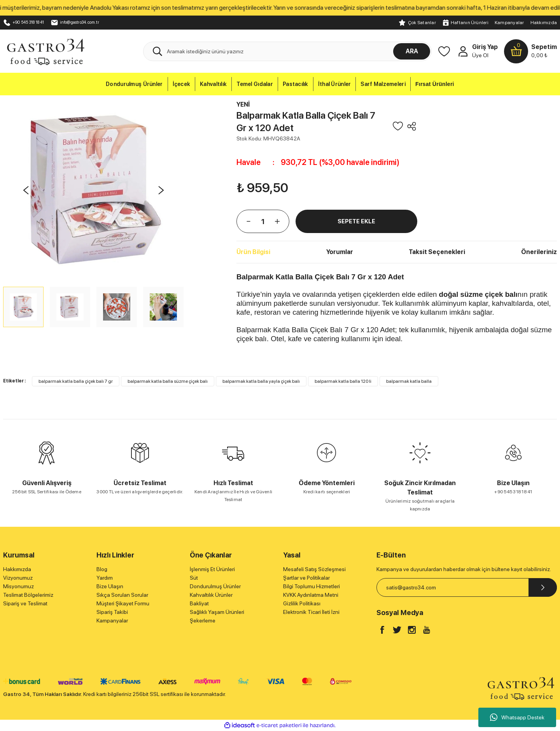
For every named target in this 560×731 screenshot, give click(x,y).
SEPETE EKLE (356, 221)
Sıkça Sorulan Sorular (122, 595)
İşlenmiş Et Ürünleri (212, 569)
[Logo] (45, 51)
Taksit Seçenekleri (437, 252)
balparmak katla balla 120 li (343, 381)
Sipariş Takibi (112, 612)
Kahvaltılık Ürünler (211, 595)
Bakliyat (199, 603)
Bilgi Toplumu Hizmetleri (311, 586)
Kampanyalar (509, 23)
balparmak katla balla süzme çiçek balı (168, 381)
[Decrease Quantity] (248, 221)
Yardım (105, 578)
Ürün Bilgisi (253, 252)
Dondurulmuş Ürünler (215, 586)
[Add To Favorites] (398, 126)
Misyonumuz (18, 586)
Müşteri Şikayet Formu (123, 603)
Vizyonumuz (18, 578)
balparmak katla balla (409, 381)
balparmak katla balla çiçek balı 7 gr (76, 381)
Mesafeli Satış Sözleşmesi (314, 569)
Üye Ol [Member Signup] (480, 55)
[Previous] (26, 190)
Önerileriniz (539, 252)
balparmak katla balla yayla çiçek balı (261, 381)
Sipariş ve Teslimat (25, 603)
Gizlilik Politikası (302, 603)
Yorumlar (340, 252)
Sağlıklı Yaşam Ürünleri (217, 612)
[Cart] (530, 51)
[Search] (287, 51)
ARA (412, 51)
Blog (102, 569)
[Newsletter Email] (467, 587)
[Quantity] (263, 221)
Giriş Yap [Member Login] (485, 47)
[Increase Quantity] (277, 221)
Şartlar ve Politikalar (306, 578)
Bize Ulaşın (110, 586)
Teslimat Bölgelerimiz (28, 595)
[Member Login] (463, 51)
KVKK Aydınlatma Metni (311, 595)
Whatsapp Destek (517, 717)
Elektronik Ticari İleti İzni (311, 612)
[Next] (161, 190)
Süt (194, 578)
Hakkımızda (544, 23)
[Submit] (543, 587)
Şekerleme (203, 621)
